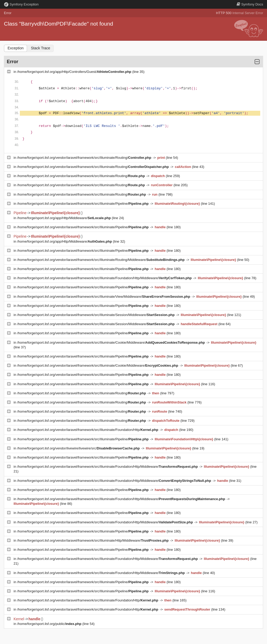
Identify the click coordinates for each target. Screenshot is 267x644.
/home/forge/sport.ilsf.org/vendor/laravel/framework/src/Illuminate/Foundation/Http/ (88, 430)
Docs (250, 4)
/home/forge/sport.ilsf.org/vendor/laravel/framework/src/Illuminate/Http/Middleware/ (93, 540)
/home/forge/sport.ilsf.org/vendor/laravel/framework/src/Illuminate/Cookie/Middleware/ (112, 343)
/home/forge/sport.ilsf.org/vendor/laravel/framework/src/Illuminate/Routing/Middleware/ (101, 260)
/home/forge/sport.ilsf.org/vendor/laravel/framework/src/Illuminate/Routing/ (85, 158)
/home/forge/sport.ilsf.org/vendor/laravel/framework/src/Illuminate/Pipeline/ (83, 204)
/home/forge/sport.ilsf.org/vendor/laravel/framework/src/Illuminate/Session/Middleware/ (96, 315)
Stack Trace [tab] (40, 48)
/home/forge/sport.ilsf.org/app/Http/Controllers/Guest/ (75, 72)
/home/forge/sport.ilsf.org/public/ (50, 624)
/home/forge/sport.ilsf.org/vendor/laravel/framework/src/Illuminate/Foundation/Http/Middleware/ (105, 278)
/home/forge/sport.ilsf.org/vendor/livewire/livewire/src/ (79, 448)
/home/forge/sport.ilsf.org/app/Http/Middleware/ (65, 218)
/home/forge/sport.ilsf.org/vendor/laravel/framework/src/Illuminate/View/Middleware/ (104, 297)
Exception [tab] (16, 48)
